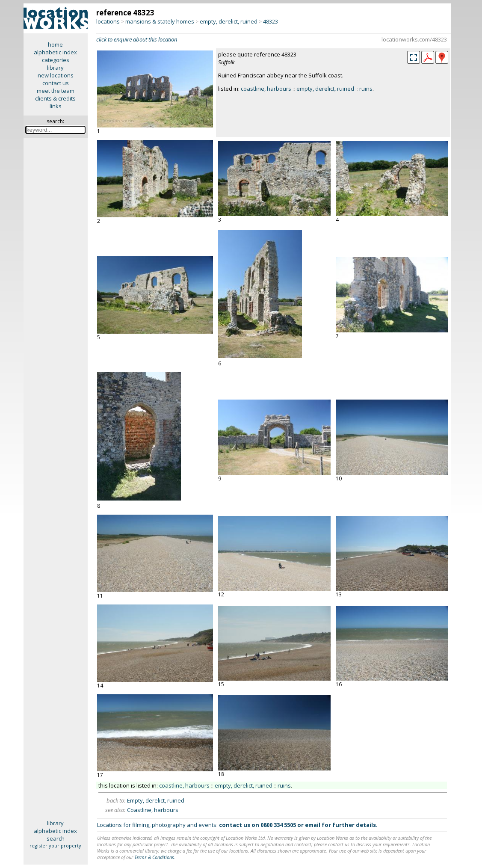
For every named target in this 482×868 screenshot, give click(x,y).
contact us (56, 83)
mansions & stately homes (160, 21)
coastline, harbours (266, 89)
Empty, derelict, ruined (156, 800)
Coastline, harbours (153, 810)
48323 (271, 21)
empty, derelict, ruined (229, 21)
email (313, 825)
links (56, 106)
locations (108, 21)
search (56, 838)
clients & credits (55, 98)
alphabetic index (55, 52)
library (55, 68)
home (55, 44)
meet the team (56, 91)
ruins (366, 89)
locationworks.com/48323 (414, 39)
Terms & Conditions (154, 857)
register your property (55, 846)
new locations (56, 75)
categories (56, 60)
